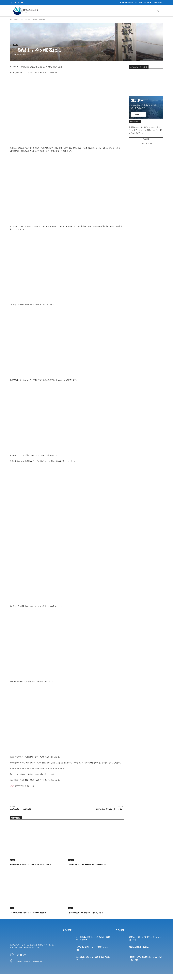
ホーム (12, 20)
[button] (158, 11)
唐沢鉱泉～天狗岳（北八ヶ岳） (110, 809)
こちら (12, 786)
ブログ (28, 20)
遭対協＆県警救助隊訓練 (139, 954)
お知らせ (13, 860)
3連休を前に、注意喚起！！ (22, 809)
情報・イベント (20, 20)
